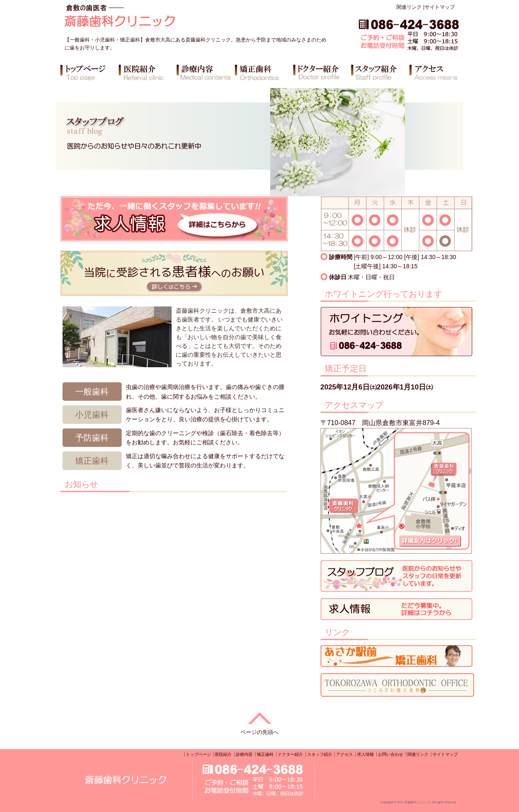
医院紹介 (223, 754)
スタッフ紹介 (320, 754)
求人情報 (365, 754)
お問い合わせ (391, 754)
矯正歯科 (265, 754)
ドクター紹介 (290, 754)
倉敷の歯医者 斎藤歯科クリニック (144, 19)
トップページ (198, 754)
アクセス (344, 754)
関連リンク (409, 7)
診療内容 (244, 754)
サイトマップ (440, 7)
